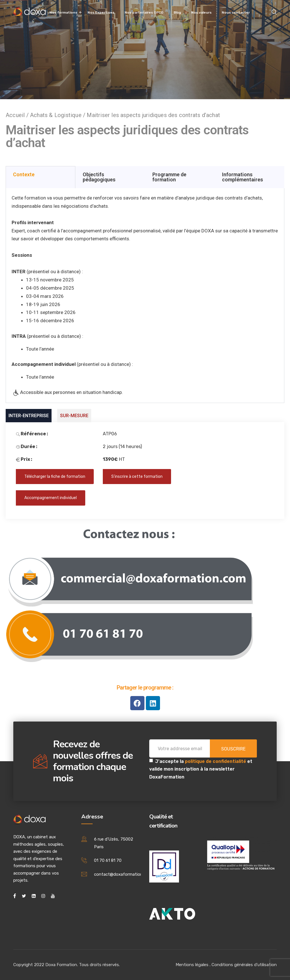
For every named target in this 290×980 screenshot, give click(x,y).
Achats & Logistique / (58, 115)
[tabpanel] (145, 296)
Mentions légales (192, 965)
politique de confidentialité (216, 761)
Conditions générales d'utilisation (244, 965)
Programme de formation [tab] (169, 177)
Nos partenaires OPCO (144, 12)
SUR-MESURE (74, 416)
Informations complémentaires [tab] (243, 177)
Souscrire (233, 749)
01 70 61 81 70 (108, 860)
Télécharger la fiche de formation (55, 477)
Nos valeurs (201, 12)
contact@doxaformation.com (123, 874)
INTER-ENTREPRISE (29, 416)
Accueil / (18, 115)
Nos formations (63, 12)
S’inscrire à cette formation (137, 477)
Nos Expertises (101, 12)
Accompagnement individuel (51, 498)
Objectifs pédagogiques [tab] (99, 177)
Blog (177, 12)
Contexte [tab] (24, 174)
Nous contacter (236, 12)
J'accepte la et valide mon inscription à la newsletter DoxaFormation (201, 769)
